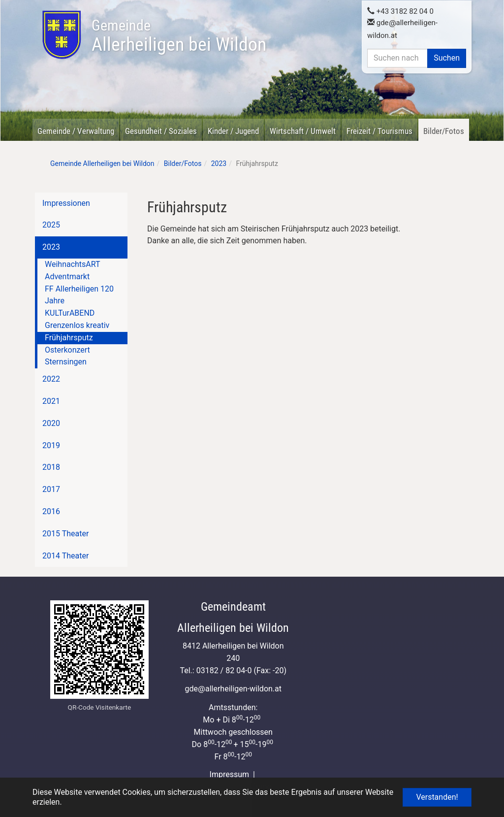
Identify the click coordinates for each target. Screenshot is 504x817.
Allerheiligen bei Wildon (179, 36)
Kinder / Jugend (233, 131)
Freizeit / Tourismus (379, 131)
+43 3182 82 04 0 (400, 11)
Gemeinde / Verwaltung (76, 131)
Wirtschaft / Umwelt (303, 131)
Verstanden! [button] (437, 797)
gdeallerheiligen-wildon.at (233, 689)
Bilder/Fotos (444, 131)
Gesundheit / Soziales (161, 131)
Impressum (230, 774)
